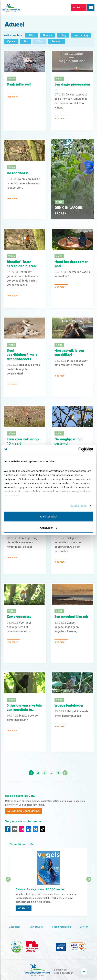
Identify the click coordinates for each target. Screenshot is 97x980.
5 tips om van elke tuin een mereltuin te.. (24, 707)
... (51, 773)
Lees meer (12, 97)
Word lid (24, 908)
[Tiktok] (42, 829)
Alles (31, 35)
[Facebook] (8, 829)
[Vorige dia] (8, 898)
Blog (63, 35)
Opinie (11, 41)
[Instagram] (22, 829)
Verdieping (81, 35)
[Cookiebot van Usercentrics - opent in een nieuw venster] (78, 450)
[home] (17, 8)
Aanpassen (49, 528)
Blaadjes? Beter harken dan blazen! (22, 264)
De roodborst (17, 173)
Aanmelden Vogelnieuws (23, 811)
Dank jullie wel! (19, 84)
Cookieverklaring (61, 927)
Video (39, 41)
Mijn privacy (36, 927)
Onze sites (15, 927)
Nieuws (47, 35)
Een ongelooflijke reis (72, 617)
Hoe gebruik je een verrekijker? (69, 353)
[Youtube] (15, 829)
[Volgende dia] (89, 898)
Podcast (56, 41)
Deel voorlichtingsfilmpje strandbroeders (22, 355)
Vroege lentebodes (69, 705)
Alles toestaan (49, 517)
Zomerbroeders (19, 617)
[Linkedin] (29, 829)
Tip (25, 41)
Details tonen (78, 506)
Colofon (84, 927)
